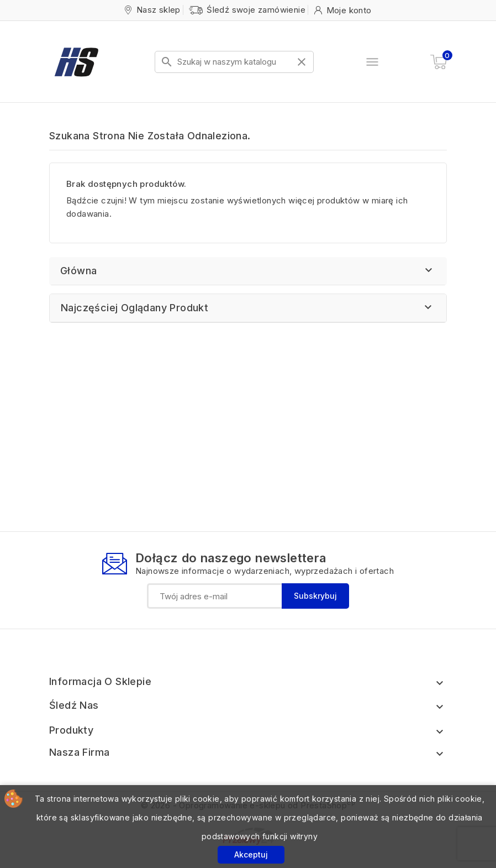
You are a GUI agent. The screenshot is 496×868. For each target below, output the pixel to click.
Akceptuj (251, 854)
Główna (78, 271)
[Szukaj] (234, 62)
